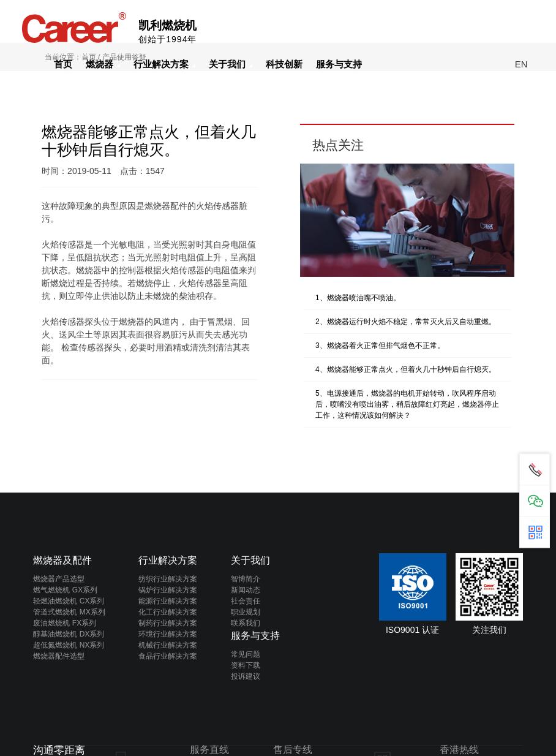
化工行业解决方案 (168, 612)
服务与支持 (339, 64)
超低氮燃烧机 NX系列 (69, 645)
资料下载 (246, 665)
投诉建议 (246, 676)
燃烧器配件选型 (59, 656)
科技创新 (284, 64)
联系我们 (246, 623)
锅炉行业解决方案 (168, 590)
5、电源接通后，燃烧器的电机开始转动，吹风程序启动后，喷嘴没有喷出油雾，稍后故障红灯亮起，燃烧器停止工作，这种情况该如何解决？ (407, 404)
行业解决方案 (164, 64)
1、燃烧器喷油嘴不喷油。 (358, 298)
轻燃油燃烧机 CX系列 (69, 601)
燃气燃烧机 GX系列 (65, 590)
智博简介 (246, 579)
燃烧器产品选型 (59, 579)
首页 (63, 64)
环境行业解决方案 (168, 634)
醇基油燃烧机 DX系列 (69, 634)
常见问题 (246, 654)
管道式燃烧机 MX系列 (69, 612)
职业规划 (246, 612)
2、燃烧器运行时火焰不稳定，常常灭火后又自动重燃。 (406, 322)
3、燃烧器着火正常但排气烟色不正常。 (380, 346)
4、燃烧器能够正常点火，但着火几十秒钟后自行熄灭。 (406, 369)
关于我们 (231, 64)
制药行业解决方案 (168, 623)
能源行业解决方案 (168, 601)
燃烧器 (103, 64)
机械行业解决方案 (168, 645)
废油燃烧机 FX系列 (65, 623)
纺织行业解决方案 (168, 579)
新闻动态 (246, 590)
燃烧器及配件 (62, 560)
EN (521, 64)
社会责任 (246, 601)
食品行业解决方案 (168, 656)
